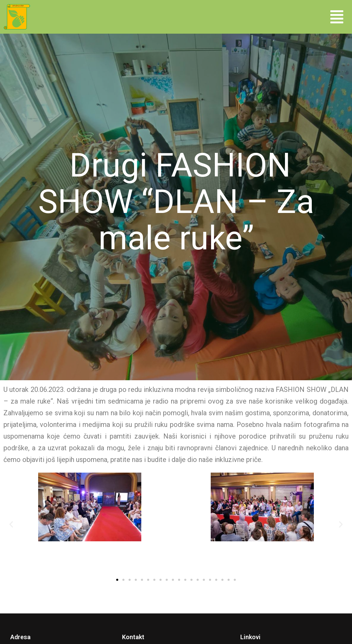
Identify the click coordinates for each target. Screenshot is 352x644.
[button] (337, 17)
